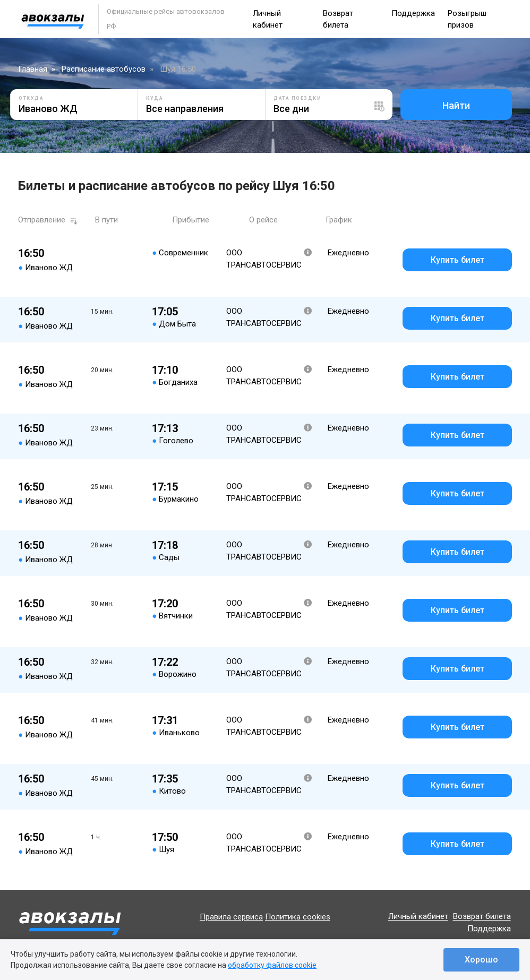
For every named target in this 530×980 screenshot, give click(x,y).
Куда (155, 98)
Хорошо (481, 960)
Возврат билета (482, 917)
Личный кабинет (418, 917)
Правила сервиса (231, 917)
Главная (33, 69)
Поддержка (413, 13)
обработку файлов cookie (272, 965)
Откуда (31, 98)
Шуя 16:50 (178, 69)
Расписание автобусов (104, 69)
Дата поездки (297, 98)
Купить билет (458, 260)
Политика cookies (298, 917)
